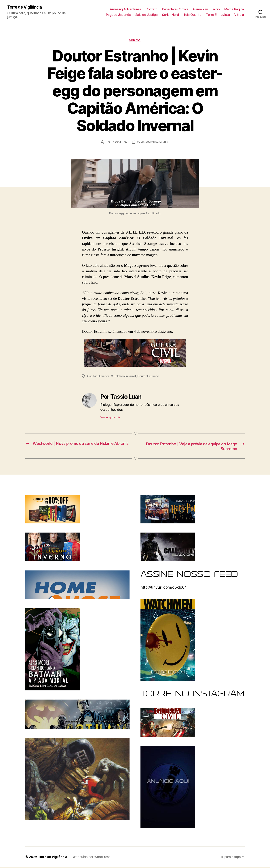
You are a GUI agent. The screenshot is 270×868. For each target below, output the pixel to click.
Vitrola (239, 15)
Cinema (135, 40)
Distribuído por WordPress (92, 858)
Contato (151, 9)
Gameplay (200, 9)
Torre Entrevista (218, 15)
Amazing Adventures (125, 9)
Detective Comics (175, 9)
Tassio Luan (118, 143)
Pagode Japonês (118, 15)
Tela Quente (192, 15)
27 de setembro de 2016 (153, 143)
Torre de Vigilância (25, 7)
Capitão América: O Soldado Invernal (112, 377)
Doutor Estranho (149, 377)
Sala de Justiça (147, 15)
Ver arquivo (110, 418)
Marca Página (234, 9)
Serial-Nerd (170, 15)
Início (216, 9)
